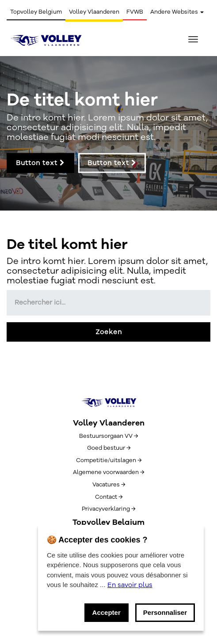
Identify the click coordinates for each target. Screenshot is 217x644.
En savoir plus (130, 585)
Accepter (107, 612)
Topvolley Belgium (36, 12)
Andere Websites (177, 12)
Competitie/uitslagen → (109, 460)
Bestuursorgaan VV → (108, 436)
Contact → (109, 497)
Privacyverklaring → (108, 509)
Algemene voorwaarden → (108, 472)
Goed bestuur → (109, 448)
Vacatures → (109, 485)
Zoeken (109, 332)
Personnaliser (165, 612)
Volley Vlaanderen (94, 12)
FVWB (135, 12)
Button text (40, 163)
